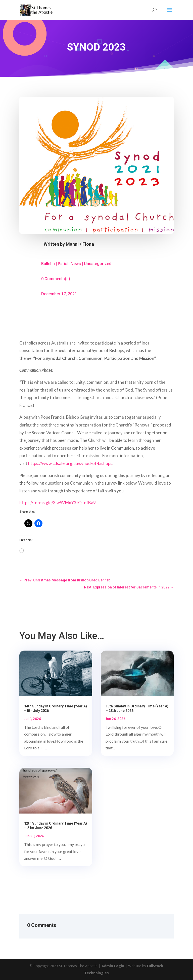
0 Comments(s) (56, 279)
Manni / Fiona (80, 244)
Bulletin (48, 264)
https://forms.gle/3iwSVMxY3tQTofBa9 (58, 503)
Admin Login (113, 966)
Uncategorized (98, 264)
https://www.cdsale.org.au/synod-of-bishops (70, 463)
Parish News (69, 264)
